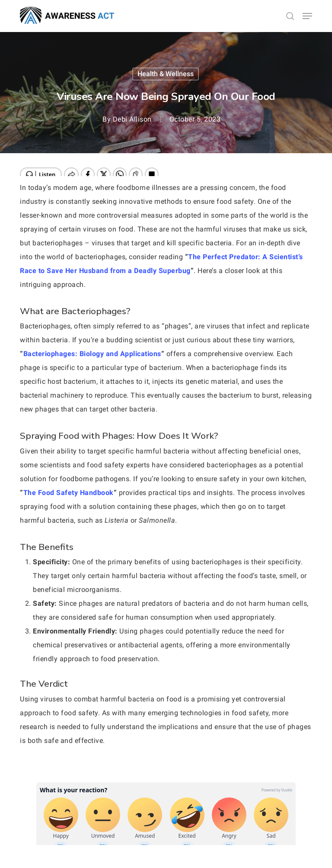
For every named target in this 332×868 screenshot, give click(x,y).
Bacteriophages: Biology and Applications (92, 354)
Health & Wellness (166, 74)
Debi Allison (132, 119)
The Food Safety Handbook (69, 493)
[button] (307, 16)
